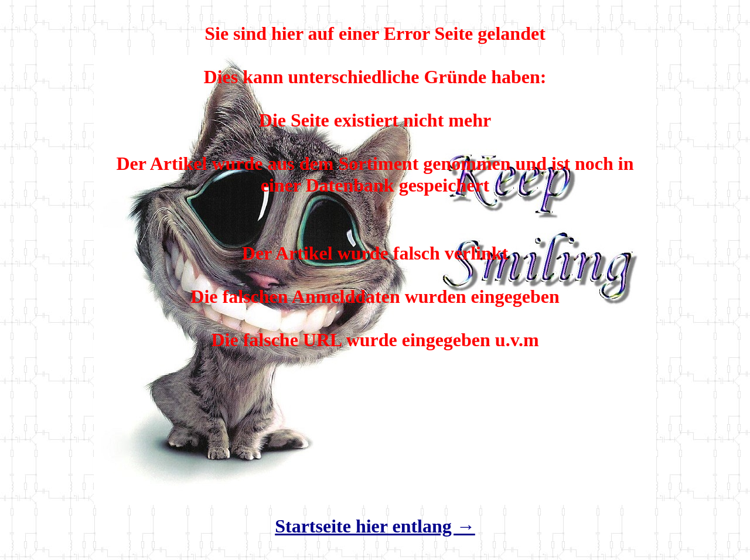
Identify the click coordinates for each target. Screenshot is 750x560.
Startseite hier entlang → (375, 526)
